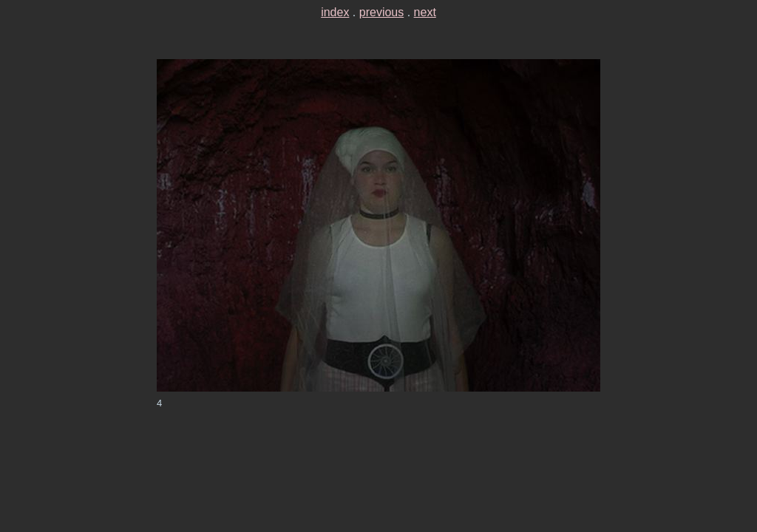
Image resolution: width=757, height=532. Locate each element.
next (425, 12)
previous (381, 12)
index (335, 12)
